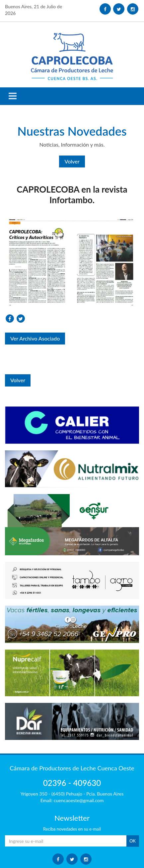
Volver (72, 161)
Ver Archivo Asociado (35, 338)
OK (133, 841)
